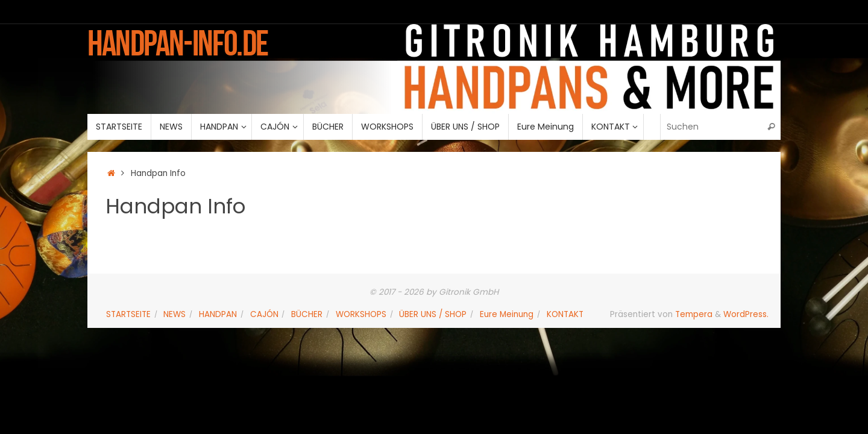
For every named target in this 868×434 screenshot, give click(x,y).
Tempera (694, 314)
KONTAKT (565, 314)
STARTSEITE (128, 314)
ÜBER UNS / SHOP (433, 314)
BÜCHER (307, 314)
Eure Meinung (507, 314)
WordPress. (746, 314)
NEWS (175, 314)
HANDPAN (218, 314)
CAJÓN (264, 314)
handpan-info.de (178, 43)
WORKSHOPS (361, 314)
